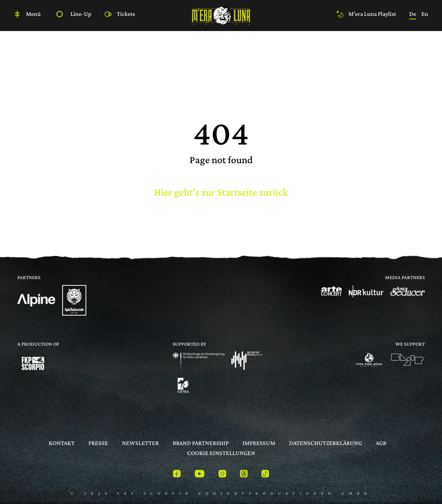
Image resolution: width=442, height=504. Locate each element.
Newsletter (140, 443)
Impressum (259, 443)
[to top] (416, 484)
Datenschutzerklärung (325, 443)
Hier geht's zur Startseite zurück (221, 192)
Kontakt (62, 443)
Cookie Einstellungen (221, 453)
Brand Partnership (201, 443)
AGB (381, 443)
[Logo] (36, 300)
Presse (98, 443)
